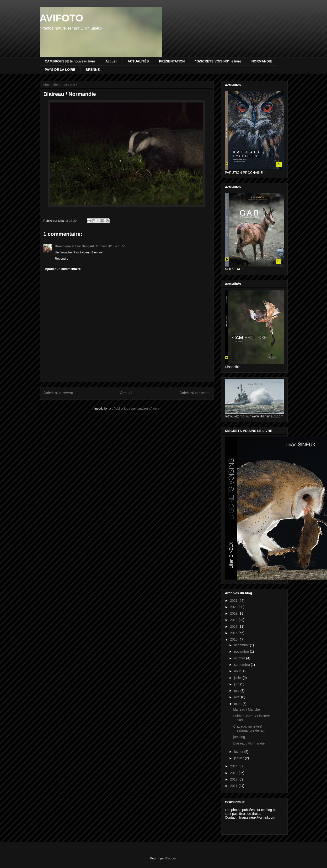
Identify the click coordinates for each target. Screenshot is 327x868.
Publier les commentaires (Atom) (136, 408)
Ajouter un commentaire (63, 269)
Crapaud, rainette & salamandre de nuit (249, 728)
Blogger (171, 858)
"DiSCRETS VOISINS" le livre (218, 61)
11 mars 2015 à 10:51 (110, 246)
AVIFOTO (62, 18)
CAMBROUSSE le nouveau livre (70, 61)
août (238, 671)
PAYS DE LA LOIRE (60, 70)
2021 (234, 601)
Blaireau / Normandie (249, 743)
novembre (242, 652)
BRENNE (93, 70)
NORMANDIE (262, 61)
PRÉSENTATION (172, 61)
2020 (234, 607)
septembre (242, 665)
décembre (242, 645)
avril (238, 697)
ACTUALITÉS (138, 61)
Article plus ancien (195, 393)
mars (238, 704)
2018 (234, 620)
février (239, 752)
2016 (234, 633)
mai (237, 691)
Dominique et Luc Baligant (75, 246)
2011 (234, 786)
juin (237, 684)
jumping (239, 737)
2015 (234, 639)
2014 (234, 766)
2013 (234, 773)
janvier (239, 758)
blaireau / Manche (246, 709)
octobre (240, 658)
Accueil (111, 61)
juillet (238, 678)
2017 (234, 627)
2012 (234, 779)
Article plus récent (58, 393)
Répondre (62, 259)
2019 (234, 613)
